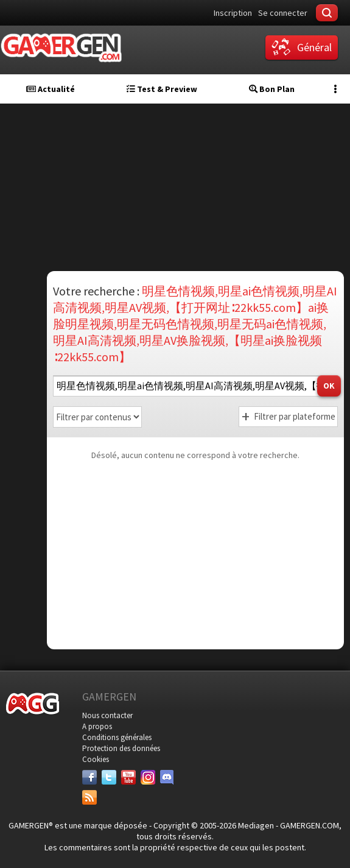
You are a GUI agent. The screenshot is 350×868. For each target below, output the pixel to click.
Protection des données (121, 748)
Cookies (96, 759)
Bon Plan (272, 89)
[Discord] (167, 777)
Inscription (233, 13)
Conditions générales (117, 737)
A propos (97, 726)
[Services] (89, 797)
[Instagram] (148, 777)
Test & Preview (162, 89)
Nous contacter (107, 715)
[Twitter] (109, 777)
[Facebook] (89, 777)
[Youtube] (128, 777)
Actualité (51, 89)
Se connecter (283, 13)
